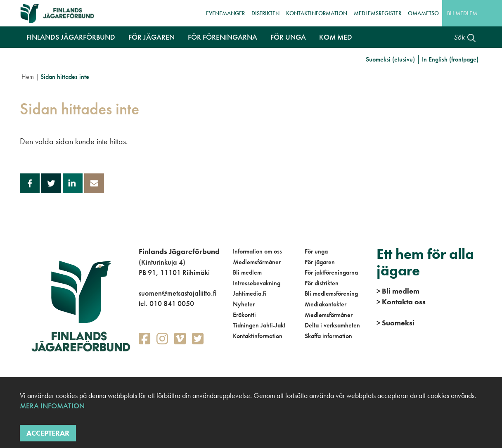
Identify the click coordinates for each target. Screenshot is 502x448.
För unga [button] (288, 37)
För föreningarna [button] (223, 37)
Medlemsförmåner (257, 262)
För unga (316, 251)
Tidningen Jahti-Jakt (259, 325)
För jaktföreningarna (331, 272)
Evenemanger (225, 13)
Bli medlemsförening (331, 293)
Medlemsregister (378, 13)
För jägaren (320, 262)
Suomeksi (395, 323)
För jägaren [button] (152, 37)
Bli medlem (462, 13)
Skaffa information (328, 336)
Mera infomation (52, 406)
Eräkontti (244, 315)
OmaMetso (423, 13)
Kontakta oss (401, 302)
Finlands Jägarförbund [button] (71, 37)
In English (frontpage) (450, 59)
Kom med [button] (336, 37)
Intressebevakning (257, 283)
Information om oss (257, 251)
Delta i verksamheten (332, 325)
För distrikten (322, 283)
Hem (28, 77)
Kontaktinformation (317, 13)
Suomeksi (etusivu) (390, 59)
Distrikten (265, 13)
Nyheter (244, 304)
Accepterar (48, 433)
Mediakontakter (326, 304)
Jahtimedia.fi (250, 293)
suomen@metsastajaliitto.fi (178, 293)
